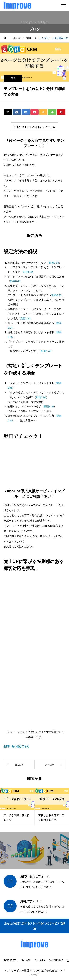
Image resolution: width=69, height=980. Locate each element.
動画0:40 (15, 281)
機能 (13, 78)
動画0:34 (54, 263)
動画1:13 (25, 318)
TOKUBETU (11, 960)
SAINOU (26, 960)
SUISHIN (40, 960)
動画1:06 (49, 406)
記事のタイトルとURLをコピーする (34, 127)
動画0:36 (28, 272)
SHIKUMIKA (56, 960)
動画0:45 (56, 295)
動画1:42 (46, 351)
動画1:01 (41, 397)
